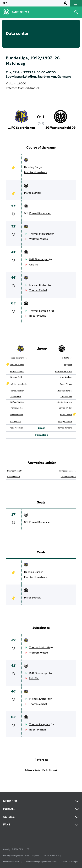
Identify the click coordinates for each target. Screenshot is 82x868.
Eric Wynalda (15, 422)
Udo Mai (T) (67, 358)
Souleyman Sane (65, 422)
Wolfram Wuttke (39, 239)
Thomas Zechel (38, 290)
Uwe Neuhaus (66, 377)
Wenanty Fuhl (16, 377)
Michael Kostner (17, 391)
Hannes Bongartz (65, 428)
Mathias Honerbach (36, 172)
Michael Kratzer (38, 285)
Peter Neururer (16, 428)
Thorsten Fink (66, 397)
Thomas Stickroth (39, 234)
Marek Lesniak (32, 193)
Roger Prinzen (38, 316)
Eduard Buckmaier (40, 213)
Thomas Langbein (40, 311)
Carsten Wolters (66, 408)
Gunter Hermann (65, 402)
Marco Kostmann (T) (18, 358)
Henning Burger (33, 167)
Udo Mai (34, 265)
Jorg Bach (68, 365)
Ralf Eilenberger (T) (68, 471)
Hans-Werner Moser (64, 372)
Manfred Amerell (29, 88)
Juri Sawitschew (16, 415)
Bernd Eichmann (17, 372)
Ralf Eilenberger (39, 259)
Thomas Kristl (16, 397)
